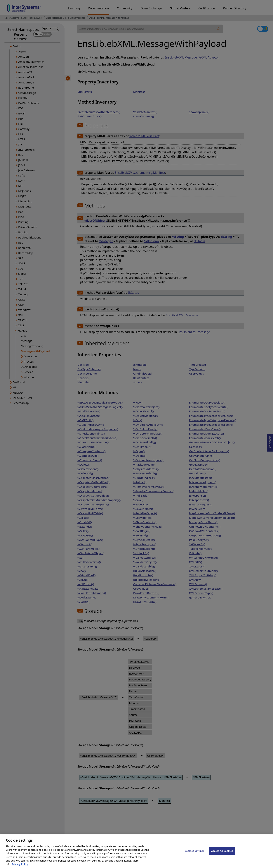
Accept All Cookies (222, 855)
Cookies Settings (195, 855)
